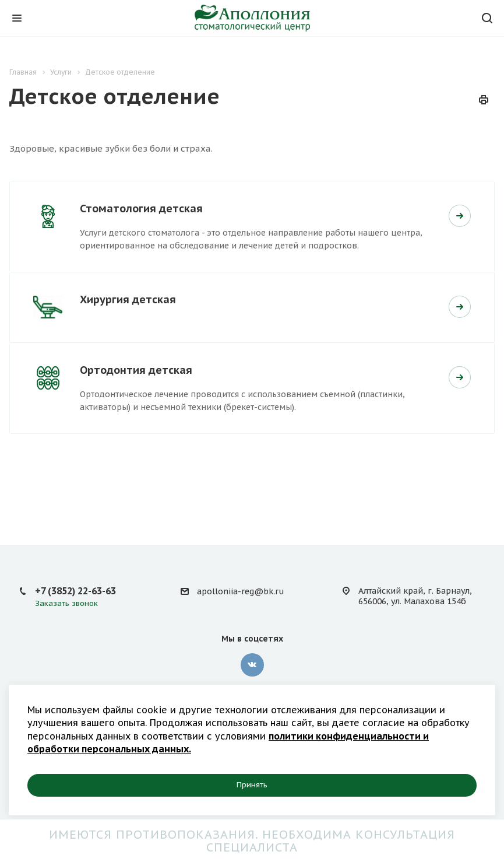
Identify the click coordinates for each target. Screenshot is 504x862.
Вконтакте (252, 665)
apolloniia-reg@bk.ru (240, 591)
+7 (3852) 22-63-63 (75, 591)
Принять (252, 785)
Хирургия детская (128, 299)
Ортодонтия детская (136, 370)
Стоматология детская (141, 209)
